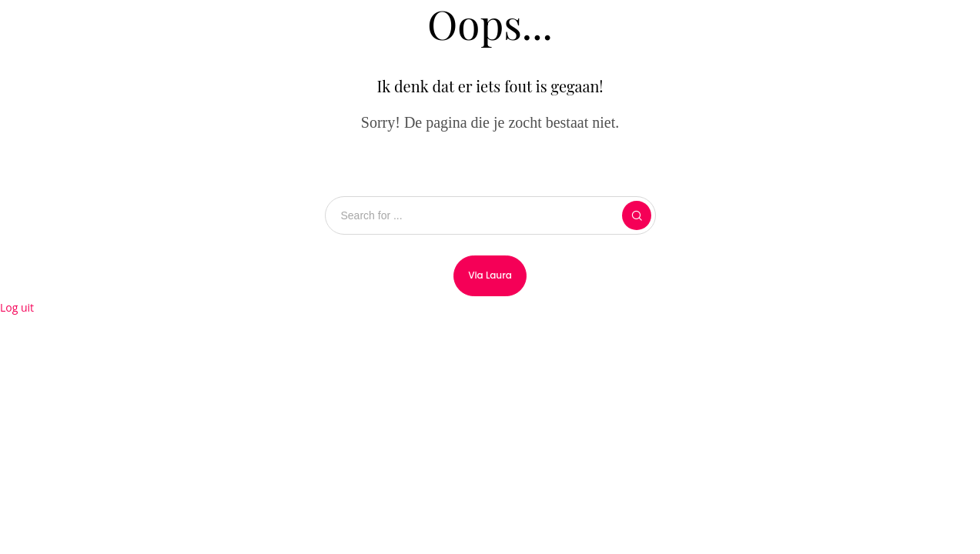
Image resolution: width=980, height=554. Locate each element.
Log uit (17, 307)
